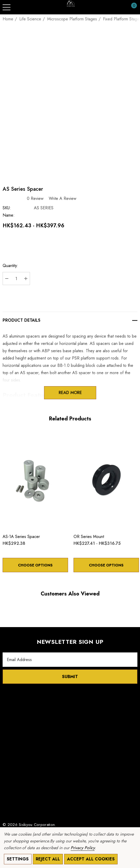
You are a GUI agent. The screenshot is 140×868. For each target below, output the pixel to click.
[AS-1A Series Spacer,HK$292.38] (35, 480)
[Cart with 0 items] (131, 7)
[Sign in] (121, 7)
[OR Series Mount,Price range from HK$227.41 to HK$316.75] (106, 480)
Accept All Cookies (91, 859)
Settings (18, 859)
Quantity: (10, 266)
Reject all (48, 859)
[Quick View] (16, 438)
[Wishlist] (8, 437)
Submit (70, 677)
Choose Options (35, 565)
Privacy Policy (83, 848)
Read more (70, 393)
